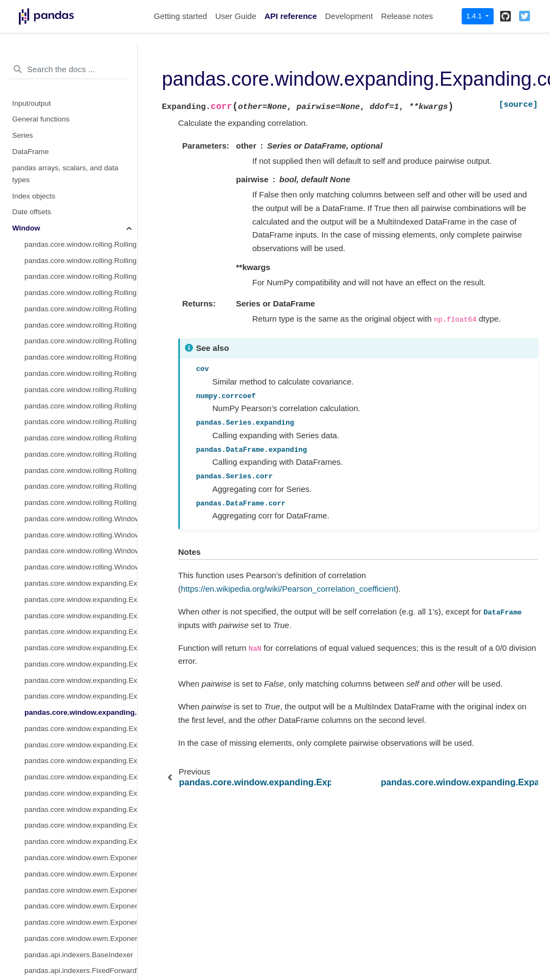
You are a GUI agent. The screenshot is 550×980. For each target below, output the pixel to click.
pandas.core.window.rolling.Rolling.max (81, 220)
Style (21, 898)
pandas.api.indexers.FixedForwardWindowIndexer (81, 834)
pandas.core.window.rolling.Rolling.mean (81, 140)
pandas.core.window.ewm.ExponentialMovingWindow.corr (81, 786)
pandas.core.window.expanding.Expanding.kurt (81, 624)
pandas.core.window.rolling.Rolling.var (81, 172)
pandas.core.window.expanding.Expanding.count (81, 447)
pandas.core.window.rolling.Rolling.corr (81, 237)
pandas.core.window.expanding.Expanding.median (81, 495)
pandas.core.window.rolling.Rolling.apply (81, 301)
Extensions (30, 947)
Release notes (407, 16)
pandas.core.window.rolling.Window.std (81, 430)
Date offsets (32, 75)
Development (349, 16)
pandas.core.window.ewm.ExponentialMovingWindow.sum (81, 737)
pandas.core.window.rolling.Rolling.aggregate (81, 318)
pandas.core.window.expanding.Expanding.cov (81, 592)
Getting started (180, 16)
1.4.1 (475, 16)
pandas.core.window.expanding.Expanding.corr (81, 576)
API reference (291, 16)
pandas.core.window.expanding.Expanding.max (81, 559)
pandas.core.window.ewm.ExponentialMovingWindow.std (81, 754)
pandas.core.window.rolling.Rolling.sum (81, 124)
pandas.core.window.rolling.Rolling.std (81, 188)
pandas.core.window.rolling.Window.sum (81, 398)
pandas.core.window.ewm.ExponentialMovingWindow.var (81, 769)
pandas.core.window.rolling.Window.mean (81, 382)
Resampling (32, 883)
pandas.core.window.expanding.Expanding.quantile (81, 673)
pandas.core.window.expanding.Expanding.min (81, 544)
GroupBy (27, 866)
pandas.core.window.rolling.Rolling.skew (81, 269)
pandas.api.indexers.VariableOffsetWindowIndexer (81, 850)
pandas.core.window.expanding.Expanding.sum (81, 463)
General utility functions (50, 931)
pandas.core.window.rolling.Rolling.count (81, 108)
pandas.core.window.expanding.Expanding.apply (81, 640)
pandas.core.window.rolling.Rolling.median (81, 156)
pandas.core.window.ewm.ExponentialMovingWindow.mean (81, 721)
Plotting (25, 915)
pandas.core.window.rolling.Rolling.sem (81, 350)
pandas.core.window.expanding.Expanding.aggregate (81, 656)
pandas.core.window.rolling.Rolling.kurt (81, 285)
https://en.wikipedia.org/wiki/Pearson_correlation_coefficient (289, 589)
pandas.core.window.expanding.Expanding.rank (81, 705)
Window (27, 91)
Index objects (34, 59)
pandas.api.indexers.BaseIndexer (79, 818)
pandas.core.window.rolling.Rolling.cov (81, 253)
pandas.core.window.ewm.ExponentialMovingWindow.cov (81, 802)
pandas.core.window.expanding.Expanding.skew (81, 608)
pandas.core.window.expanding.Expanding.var (81, 511)
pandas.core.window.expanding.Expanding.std (81, 527)
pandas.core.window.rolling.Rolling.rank (81, 366)
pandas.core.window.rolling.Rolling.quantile (81, 334)
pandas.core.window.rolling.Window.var (81, 414)
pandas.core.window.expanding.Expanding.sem (81, 688)
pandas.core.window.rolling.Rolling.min (81, 204)
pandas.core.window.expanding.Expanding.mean (81, 479)
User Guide (236, 16)
